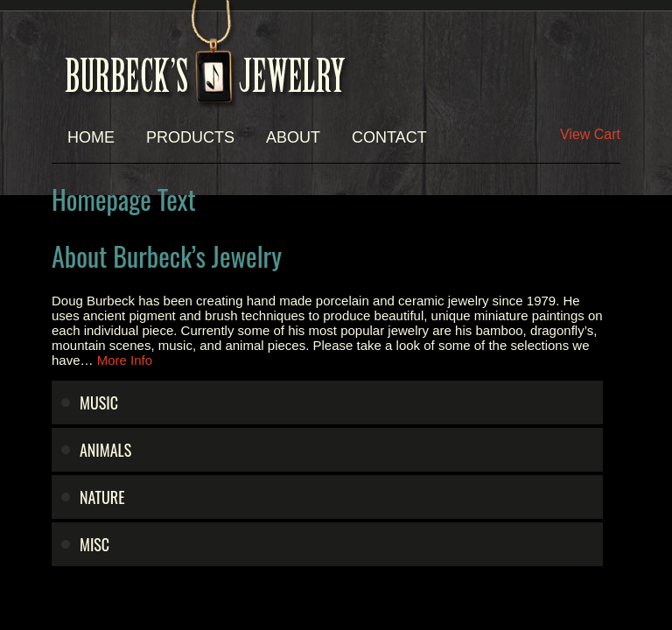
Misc (94, 544)
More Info (125, 360)
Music (99, 402)
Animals (105, 450)
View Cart (590, 134)
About (293, 137)
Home (91, 137)
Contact (389, 137)
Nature (102, 497)
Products (190, 137)
